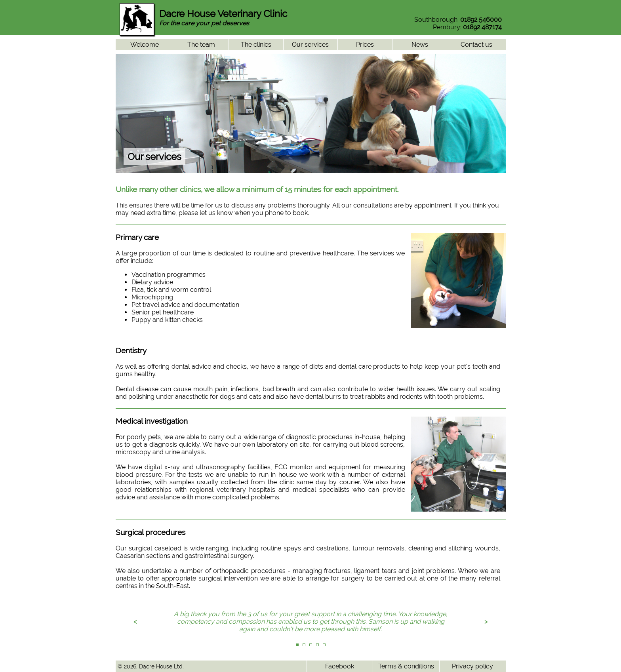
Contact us (476, 45)
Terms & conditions (406, 666)
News (420, 45)
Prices (365, 45)
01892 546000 (481, 20)
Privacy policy (472, 666)
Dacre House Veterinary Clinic (223, 14)
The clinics (256, 45)
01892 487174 (482, 27)
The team (201, 45)
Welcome (145, 45)
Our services (310, 45)
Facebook (340, 666)
